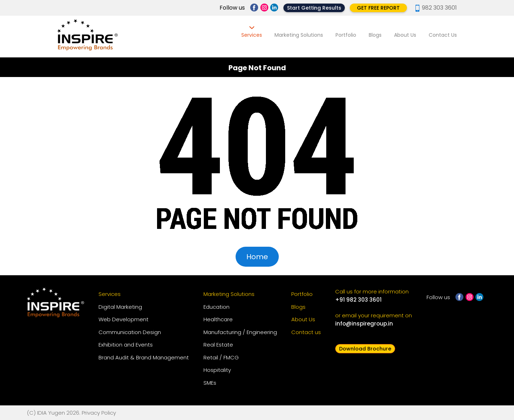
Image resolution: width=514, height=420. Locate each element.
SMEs (210, 383)
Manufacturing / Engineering (240, 332)
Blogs (375, 35)
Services (252, 35)
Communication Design (130, 332)
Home (257, 257)
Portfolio (346, 35)
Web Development (124, 319)
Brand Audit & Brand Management (144, 357)
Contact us (306, 332)
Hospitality (217, 370)
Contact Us (443, 35)
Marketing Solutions (299, 35)
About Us (405, 35)
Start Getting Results (314, 8)
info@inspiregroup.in (364, 324)
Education (216, 307)
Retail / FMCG (221, 357)
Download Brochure (365, 349)
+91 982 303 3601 (358, 300)
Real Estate (218, 345)
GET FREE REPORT (378, 8)
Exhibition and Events (126, 345)
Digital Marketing (120, 307)
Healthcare (218, 319)
